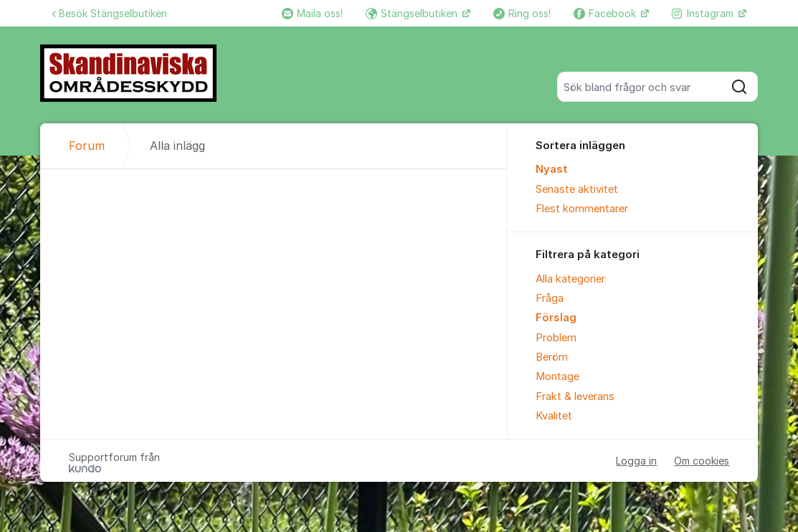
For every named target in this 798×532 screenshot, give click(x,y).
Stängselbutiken (413, 13)
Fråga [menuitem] (550, 298)
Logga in (636, 461)
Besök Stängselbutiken (109, 13)
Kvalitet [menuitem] (554, 416)
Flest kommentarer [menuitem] (582, 209)
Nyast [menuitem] (552, 169)
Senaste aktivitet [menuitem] (577, 189)
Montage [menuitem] (557, 376)
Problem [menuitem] (556, 338)
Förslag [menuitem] (556, 318)
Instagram (704, 13)
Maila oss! (312, 13)
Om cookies (702, 461)
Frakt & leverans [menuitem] (575, 396)
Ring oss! (522, 13)
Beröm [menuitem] (552, 357)
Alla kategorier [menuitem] (570, 279)
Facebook (606, 13)
